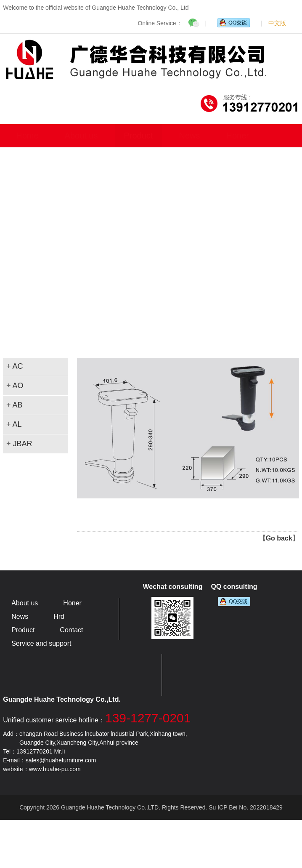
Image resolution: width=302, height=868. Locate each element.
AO (18, 386)
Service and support (41, 643)
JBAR (22, 444)
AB (17, 405)
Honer (237, 136)
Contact (71, 630)
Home (27, 136)
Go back (279, 538)
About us (81, 136)
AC (17, 366)
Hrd (59, 616)
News (189, 136)
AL (17, 424)
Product (139, 136)
